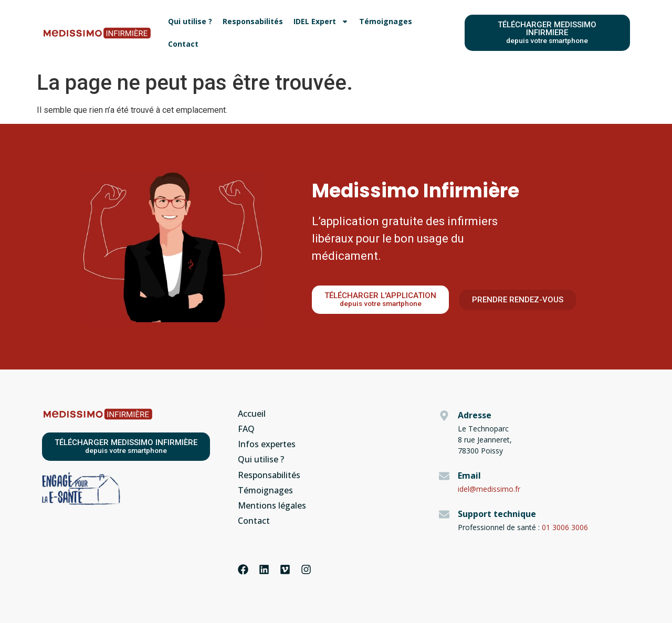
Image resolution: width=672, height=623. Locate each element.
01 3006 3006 (565, 527)
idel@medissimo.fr (489, 489)
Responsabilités (253, 21)
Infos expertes (267, 444)
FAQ (246, 429)
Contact (183, 44)
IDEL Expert (321, 22)
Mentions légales (272, 505)
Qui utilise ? (190, 21)
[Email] (444, 476)
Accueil (252, 414)
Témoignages (386, 21)
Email (469, 476)
